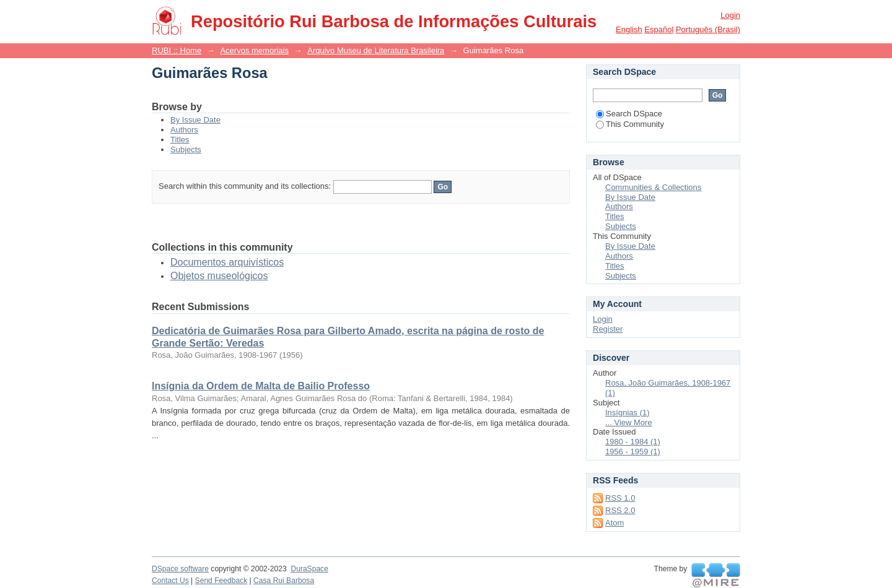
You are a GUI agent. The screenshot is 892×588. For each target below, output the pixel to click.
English (629, 29)
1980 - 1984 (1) (633, 442)
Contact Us (170, 581)
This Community (630, 124)
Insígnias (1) (627, 413)
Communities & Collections (653, 187)
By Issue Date (195, 120)
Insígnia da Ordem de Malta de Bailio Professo (261, 386)
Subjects (186, 149)
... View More (629, 422)
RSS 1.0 (620, 498)
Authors (184, 130)
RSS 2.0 (620, 510)
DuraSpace (309, 569)
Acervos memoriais (254, 50)
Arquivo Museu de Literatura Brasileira (376, 50)
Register (608, 329)
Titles (180, 140)
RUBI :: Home (177, 50)
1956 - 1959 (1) (633, 452)
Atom (614, 523)
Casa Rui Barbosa (284, 581)
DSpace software (180, 569)
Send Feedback (221, 581)
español (659, 29)
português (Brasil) (708, 29)
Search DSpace (629, 114)
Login (730, 15)
